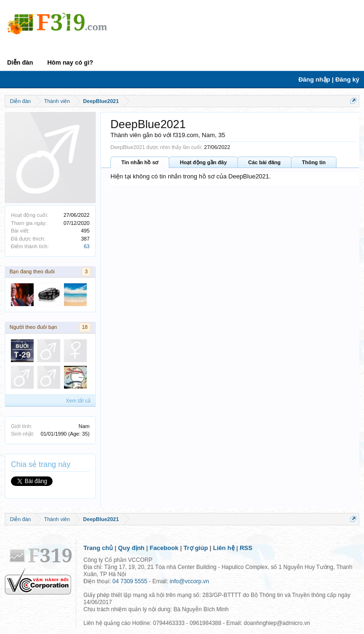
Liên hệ (224, 548)
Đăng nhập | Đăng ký (329, 79)
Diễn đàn (20, 62)
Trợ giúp (196, 548)
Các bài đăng (264, 162)
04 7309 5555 (130, 581)
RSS (246, 548)
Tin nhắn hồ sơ (140, 162)
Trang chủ (98, 548)
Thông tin (314, 162)
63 (87, 246)
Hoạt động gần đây (203, 162)
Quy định (131, 548)
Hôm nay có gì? (70, 62)
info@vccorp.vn (189, 581)
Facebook (164, 548)
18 (85, 327)
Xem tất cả (78, 401)
